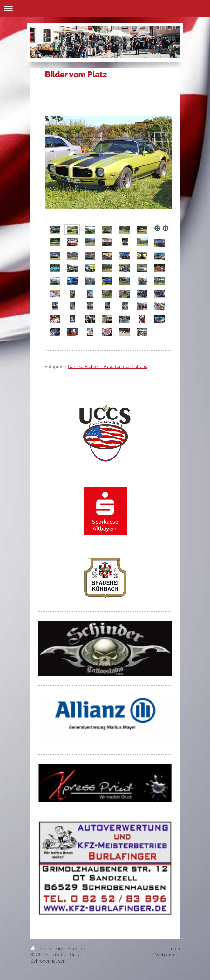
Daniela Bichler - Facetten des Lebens (108, 367)
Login (174, 949)
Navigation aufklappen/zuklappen (105, 8)
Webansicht (167, 955)
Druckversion (48, 949)
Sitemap (76, 949)
